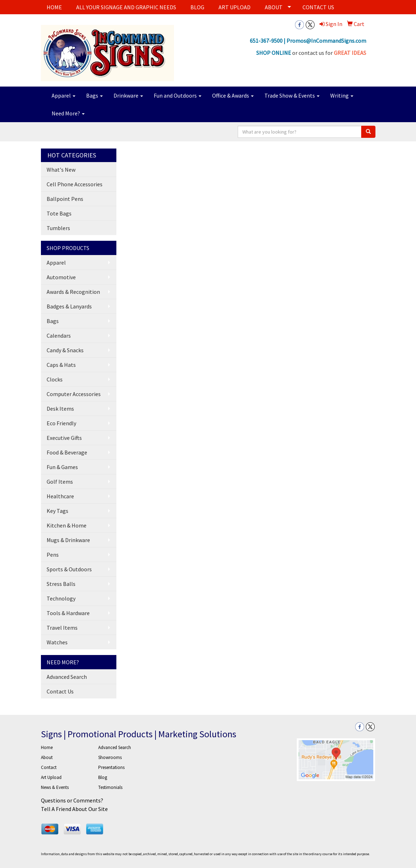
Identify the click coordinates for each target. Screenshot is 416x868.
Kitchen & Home (67, 525)
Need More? (68, 113)
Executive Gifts (64, 438)
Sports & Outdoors (69, 569)
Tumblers (58, 228)
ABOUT (274, 7)
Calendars (59, 336)
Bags (94, 95)
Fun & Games (62, 467)
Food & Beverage (67, 452)
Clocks (55, 379)
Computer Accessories (74, 394)
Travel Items (62, 628)
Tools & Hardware (68, 613)
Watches (57, 642)
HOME (54, 7)
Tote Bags (59, 213)
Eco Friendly (61, 423)
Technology (61, 598)
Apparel (64, 95)
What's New (61, 170)
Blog (103, 777)
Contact (49, 767)
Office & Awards (233, 95)
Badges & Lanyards (69, 306)
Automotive (61, 277)
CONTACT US (318, 7)
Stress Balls (61, 584)
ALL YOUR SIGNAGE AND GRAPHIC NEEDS (126, 7)
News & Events (55, 787)
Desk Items (60, 409)
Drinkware (128, 95)
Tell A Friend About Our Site (74, 809)
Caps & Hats (61, 365)
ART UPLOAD (235, 7)
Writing (342, 95)
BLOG (197, 7)
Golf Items (60, 482)
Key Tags (57, 511)
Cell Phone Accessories (75, 184)
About (47, 757)
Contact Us (60, 691)
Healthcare (60, 496)
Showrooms (110, 757)
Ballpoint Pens (65, 199)
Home (47, 747)
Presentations (111, 767)
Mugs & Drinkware (68, 540)
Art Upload (51, 777)
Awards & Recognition (73, 292)
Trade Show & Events (292, 95)
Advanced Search (67, 677)
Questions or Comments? (72, 800)
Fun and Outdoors (178, 95)
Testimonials (110, 787)
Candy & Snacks (65, 350)
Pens (53, 555)
